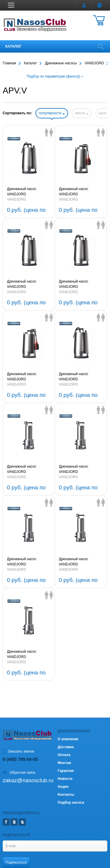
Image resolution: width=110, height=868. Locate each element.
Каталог (13, 46)
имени (82, 113)
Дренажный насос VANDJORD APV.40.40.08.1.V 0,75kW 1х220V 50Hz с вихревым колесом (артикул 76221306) (79, 377)
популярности (52, 113)
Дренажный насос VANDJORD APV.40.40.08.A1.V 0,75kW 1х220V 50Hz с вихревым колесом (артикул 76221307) (28, 377)
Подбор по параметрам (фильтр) (55, 76)
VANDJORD (17, 199)
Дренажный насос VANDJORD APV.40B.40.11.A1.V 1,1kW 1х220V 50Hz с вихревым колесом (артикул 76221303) (29, 562)
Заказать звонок (18, 751)
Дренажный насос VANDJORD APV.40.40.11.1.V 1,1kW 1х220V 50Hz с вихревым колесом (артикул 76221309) (28, 284)
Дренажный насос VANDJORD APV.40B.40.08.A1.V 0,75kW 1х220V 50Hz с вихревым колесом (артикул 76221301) (25, 654)
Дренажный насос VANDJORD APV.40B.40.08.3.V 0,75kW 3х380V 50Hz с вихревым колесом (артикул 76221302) (80, 562)
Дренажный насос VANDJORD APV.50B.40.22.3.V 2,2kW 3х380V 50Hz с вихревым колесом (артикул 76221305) (28, 469)
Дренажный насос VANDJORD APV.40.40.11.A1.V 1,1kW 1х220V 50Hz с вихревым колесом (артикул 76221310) (79, 192)
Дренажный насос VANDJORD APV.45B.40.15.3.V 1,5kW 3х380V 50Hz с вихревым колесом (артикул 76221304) (79, 469)
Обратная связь (19, 773)
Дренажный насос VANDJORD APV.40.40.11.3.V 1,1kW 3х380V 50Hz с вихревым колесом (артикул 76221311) (28, 192)
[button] (11, 5)
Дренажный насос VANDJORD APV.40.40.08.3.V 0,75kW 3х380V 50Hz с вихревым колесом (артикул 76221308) (79, 284)
